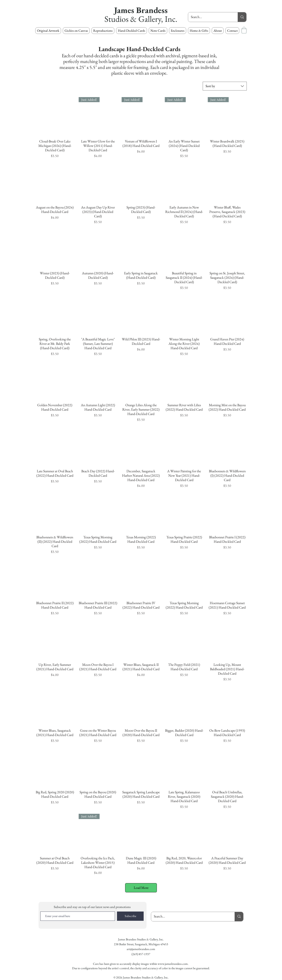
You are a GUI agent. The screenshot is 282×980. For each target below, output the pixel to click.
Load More (141, 888)
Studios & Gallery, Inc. (141, 19)
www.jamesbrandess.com (173, 964)
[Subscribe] (130, 916)
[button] (103, 31)
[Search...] (210, 17)
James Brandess (141, 10)
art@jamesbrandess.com (141, 949)
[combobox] (225, 86)
